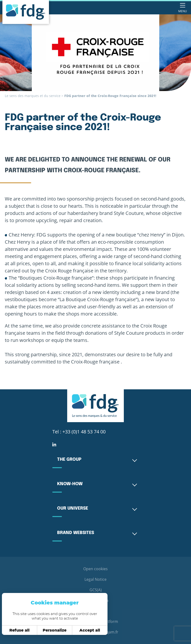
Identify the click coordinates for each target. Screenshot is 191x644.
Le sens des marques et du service (33, 96)
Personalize (49, 630)
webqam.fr (109, 632)
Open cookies (95, 569)
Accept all (84, 630)
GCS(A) (96, 590)
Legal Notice (95, 579)
